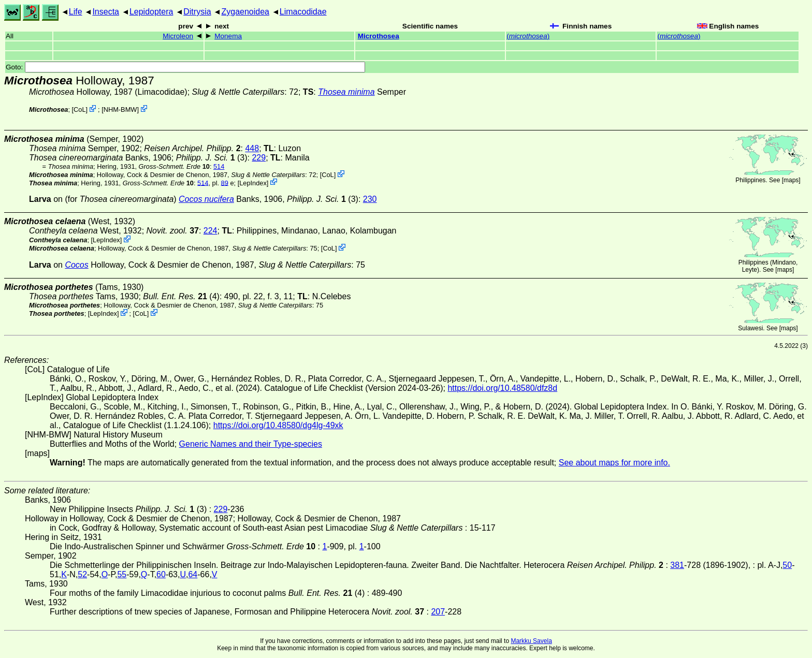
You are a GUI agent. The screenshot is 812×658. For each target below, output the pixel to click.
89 (225, 182)
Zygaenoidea (245, 12)
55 (122, 574)
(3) (212, 158)
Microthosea (379, 36)
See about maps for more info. (614, 463)
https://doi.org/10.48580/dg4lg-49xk (278, 425)
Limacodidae (303, 12)
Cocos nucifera (206, 199)
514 (219, 166)
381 (677, 565)
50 (787, 565)
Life (76, 12)
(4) (181, 296)
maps (791, 180)
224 (211, 231)
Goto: (185, 67)
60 (161, 574)
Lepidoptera (151, 12)
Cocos (76, 265)
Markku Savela (531, 641)
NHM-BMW (120, 109)
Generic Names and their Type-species (251, 444)
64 (193, 574)
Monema (228, 36)
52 (82, 574)
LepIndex (253, 182)
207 (438, 612)
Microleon (178, 36)
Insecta (106, 12)
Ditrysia (197, 12)
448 (252, 148)
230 (370, 199)
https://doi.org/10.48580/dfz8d (502, 388)
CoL (79, 109)
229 (259, 158)
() (528, 36)
